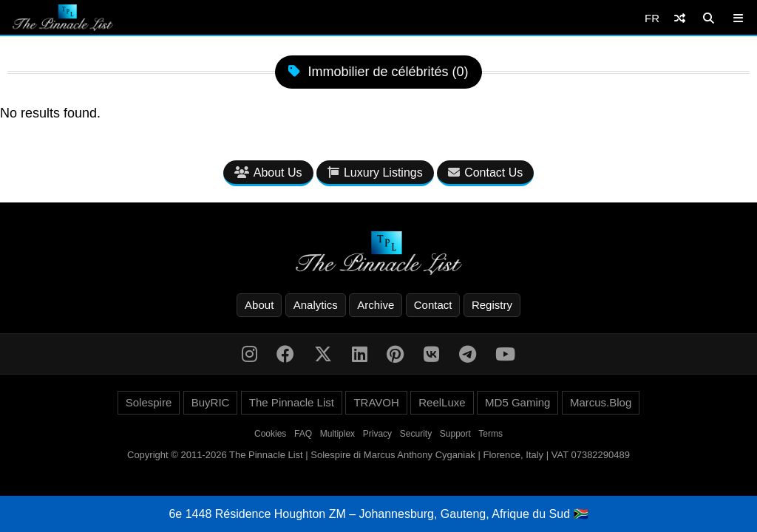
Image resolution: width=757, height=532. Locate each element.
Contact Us (485, 173)
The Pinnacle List (292, 402)
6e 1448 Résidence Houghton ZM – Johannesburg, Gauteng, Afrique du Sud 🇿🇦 (378, 514)
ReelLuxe (442, 402)
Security (416, 434)
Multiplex (337, 434)
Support (455, 434)
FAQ (303, 434)
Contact (433, 305)
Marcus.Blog (601, 402)
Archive (376, 305)
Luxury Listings (375, 173)
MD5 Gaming (517, 402)
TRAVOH (376, 402)
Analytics (316, 305)
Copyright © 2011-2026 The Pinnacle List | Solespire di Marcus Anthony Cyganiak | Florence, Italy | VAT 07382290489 (378, 455)
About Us (268, 173)
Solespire (149, 402)
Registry (492, 305)
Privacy (377, 434)
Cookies (270, 434)
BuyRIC (211, 402)
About (259, 305)
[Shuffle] (680, 18)
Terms (490, 434)
